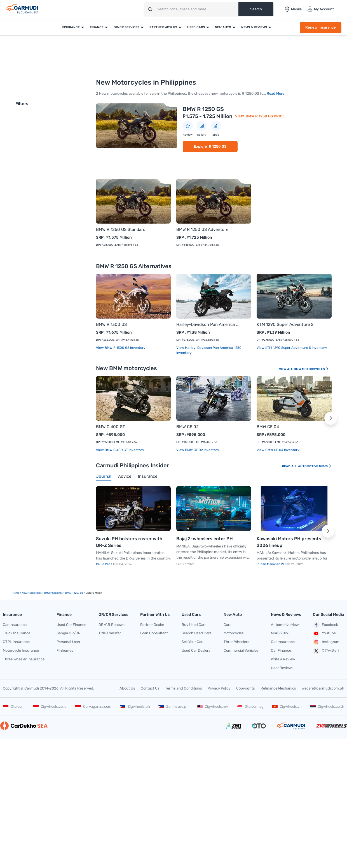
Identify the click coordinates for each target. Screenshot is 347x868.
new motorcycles (32, 593)
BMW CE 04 (268, 427)
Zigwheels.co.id (50, 706)
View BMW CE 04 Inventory (278, 450)
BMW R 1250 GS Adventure (202, 229)
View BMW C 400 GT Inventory (120, 450)
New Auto (223, 27)
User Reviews (282, 668)
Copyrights (246, 688)
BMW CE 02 (187, 427)
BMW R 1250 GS (203, 109)
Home (16, 593)
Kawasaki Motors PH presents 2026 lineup (289, 542)
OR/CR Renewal (112, 625)
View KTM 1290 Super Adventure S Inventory (292, 348)
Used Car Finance (71, 625)
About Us (127, 688)
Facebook (325, 625)
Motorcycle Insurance (21, 650)
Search (256, 9)
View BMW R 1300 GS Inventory (121, 348)
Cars (228, 625)
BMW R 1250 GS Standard (121, 229)
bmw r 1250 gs (74, 593)
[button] (331, 418)
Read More (276, 93)
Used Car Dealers (196, 650)
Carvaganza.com (93, 706)
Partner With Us (163, 27)
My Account (321, 9)
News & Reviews (254, 27)
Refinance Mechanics (278, 688)
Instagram (326, 642)
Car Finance (281, 650)
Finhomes (65, 650)
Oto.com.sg (250, 706)
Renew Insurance (321, 27)
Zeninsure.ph (173, 706)
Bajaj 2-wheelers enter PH (205, 539)
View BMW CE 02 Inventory (198, 450)
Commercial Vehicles (241, 650)
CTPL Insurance (16, 642)
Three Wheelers (236, 642)
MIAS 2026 (280, 633)
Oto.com (14, 706)
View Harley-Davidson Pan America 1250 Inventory (209, 350)
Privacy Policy (219, 688)
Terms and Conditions (184, 688)
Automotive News (315, 466)
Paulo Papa (105, 564)
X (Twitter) (326, 651)
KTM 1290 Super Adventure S (285, 324)
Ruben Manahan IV (271, 564)
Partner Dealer (152, 625)
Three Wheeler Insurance (24, 659)
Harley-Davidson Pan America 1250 (208, 324)
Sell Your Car (192, 642)
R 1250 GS (218, 146)
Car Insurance (15, 625)
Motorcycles (234, 633)
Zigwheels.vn (287, 706)
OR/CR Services (126, 27)
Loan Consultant (154, 633)
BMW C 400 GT (111, 427)
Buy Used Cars (194, 625)
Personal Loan (68, 642)
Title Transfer (110, 633)
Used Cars (196, 27)
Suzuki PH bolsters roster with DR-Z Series (129, 542)
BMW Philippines (53, 593)
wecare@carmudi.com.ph (323, 688)
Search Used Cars (197, 633)
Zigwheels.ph (135, 706)
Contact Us (150, 688)
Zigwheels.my (213, 706)
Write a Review (283, 659)
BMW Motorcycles (311, 369)
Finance (97, 27)
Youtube (324, 633)
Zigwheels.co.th (327, 706)
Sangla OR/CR (69, 633)
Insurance (71, 27)
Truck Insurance (17, 633)
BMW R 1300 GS (111, 324)
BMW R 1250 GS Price (265, 116)
